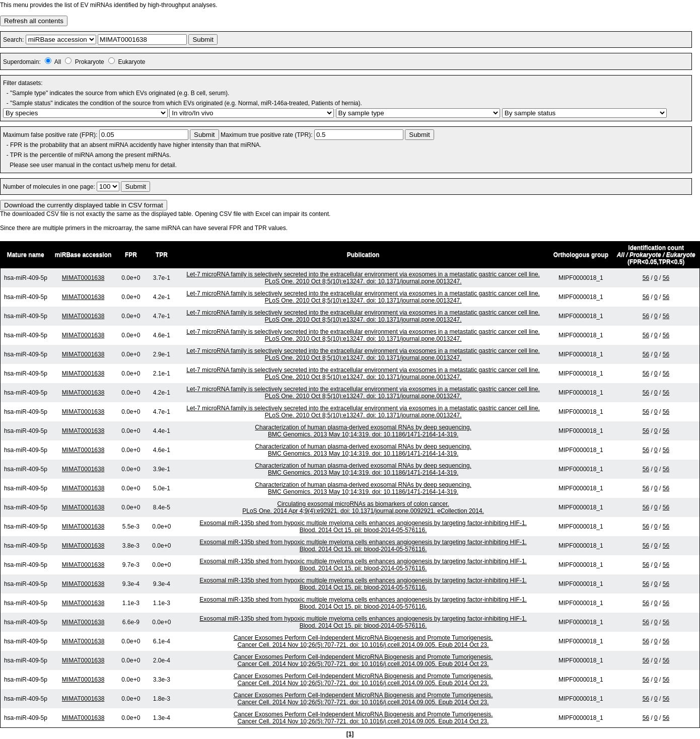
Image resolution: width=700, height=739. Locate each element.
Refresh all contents (34, 21)
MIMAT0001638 (83, 278)
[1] (350, 734)
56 (646, 278)
